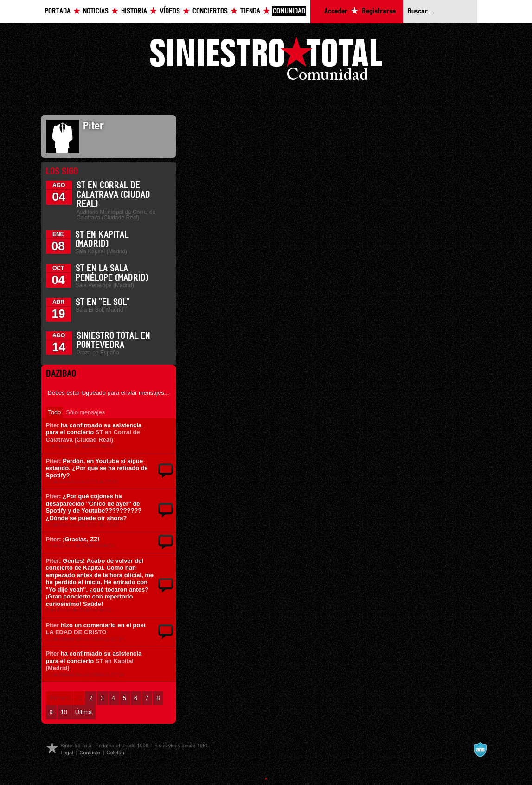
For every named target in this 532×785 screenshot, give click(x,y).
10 (64, 712)
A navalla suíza (480, 750)
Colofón (115, 753)
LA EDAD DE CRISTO (76, 632)
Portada (58, 11)
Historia (134, 11)
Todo (55, 412)
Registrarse (379, 11)
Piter (53, 425)
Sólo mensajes (85, 412)
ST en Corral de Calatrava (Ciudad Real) (113, 195)
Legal (67, 753)
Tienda (250, 11)
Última (83, 712)
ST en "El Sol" (103, 302)
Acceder (336, 11)
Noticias (96, 11)
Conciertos (210, 11)
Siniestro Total (266, 61)
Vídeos (170, 11)
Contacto (90, 753)
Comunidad (289, 11)
